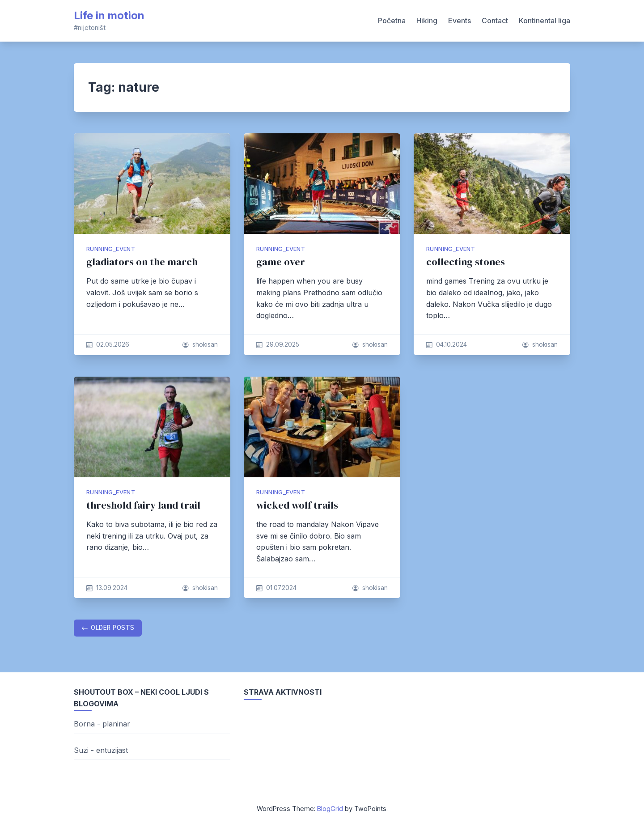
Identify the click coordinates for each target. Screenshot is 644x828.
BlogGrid (330, 809)
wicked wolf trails (297, 505)
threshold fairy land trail (143, 505)
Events (460, 21)
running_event (111, 249)
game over (281, 262)
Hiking (427, 21)
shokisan (205, 344)
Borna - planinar (102, 724)
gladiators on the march (142, 262)
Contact (495, 21)
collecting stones (466, 262)
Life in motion (109, 15)
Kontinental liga (544, 21)
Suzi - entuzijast (101, 750)
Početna (392, 21)
